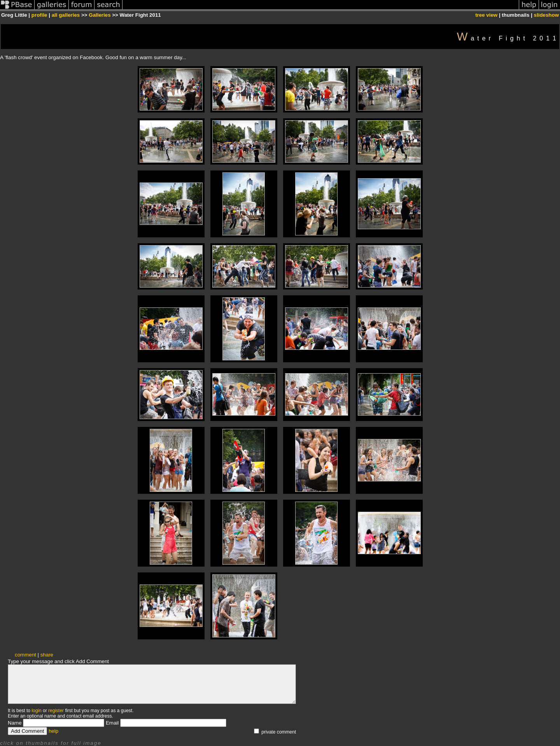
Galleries (100, 15)
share (47, 655)
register (56, 711)
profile (39, 15)
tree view (486, 15)
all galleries (66, 15)
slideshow (546, 15)
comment (25, 655)
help (53, 731)
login (36, 711)
